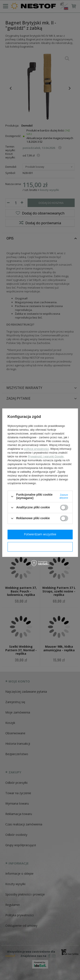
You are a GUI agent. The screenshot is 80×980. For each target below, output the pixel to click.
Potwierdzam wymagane (40, 546)
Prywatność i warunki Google (46, 457)
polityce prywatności (36, 449)
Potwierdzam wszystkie (40, 534)
